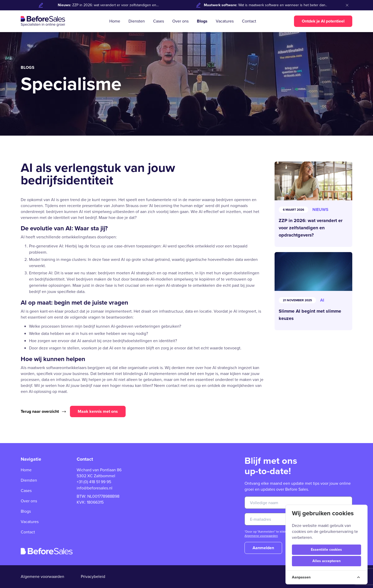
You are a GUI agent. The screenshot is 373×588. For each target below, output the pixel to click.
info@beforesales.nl (95, 488)
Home (115, 21)
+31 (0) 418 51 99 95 (94, 482)
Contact (249, 21)
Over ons (180, 21)
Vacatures (225, 21)
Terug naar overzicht (43, 411)
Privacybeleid (93, 576)
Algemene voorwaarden (261, 536)
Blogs (202, 21)
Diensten (137, 21)
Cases (159, 21)
